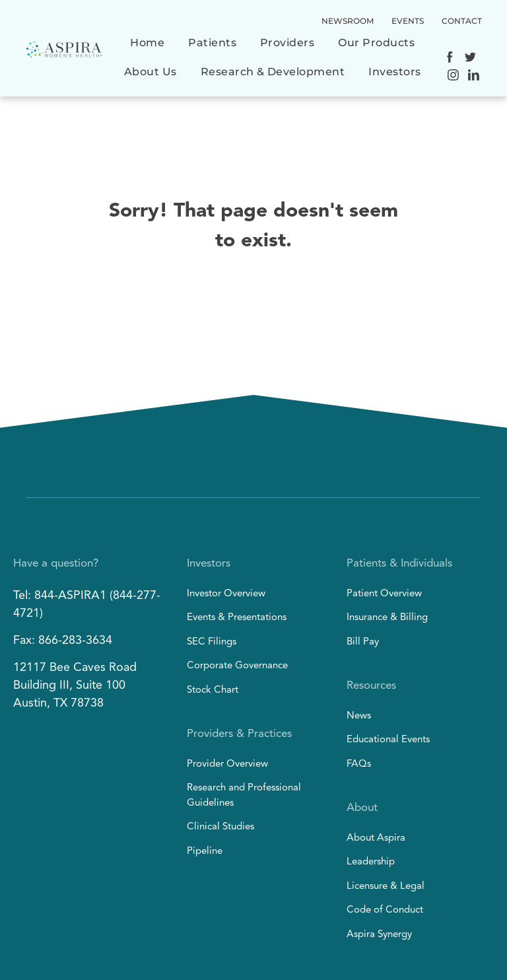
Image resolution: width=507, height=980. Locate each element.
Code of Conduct (385, 910)
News (359, 716)
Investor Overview (226, 594)
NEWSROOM (348, 21)
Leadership (371, 862)
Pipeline (205, 852)
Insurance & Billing (387, 618)
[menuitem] (147, 50)
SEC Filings (212, 642)
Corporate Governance (237, 666)
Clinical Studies (220, 827)
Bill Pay (363, 642)
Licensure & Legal (386, 887)
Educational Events (388, 740)
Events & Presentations (237, 618)
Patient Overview (384, 594)
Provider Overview (227, 764)
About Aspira (376, 838)
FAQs (359, 764)
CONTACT (462, 21)
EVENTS (408, 21)
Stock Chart (213, 690)
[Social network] (450, 59)
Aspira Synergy (379, 935)
